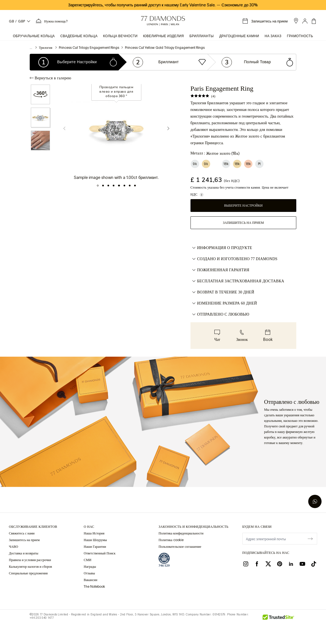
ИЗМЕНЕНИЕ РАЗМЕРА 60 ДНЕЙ (224, 303)
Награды (90, 567)
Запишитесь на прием (243, 223)
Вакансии (90, 580)
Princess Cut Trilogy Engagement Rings (89, 48)
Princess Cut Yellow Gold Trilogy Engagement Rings (165, 48)
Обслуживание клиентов (33, 527)
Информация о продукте (221, 248)
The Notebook (94, 587)
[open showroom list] (296, 21)
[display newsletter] (310, 538)
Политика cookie (171, 540)
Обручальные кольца (34, 36)
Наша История (94, 533)
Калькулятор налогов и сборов (30, 567)
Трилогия (46, 48)
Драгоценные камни (239, 36)
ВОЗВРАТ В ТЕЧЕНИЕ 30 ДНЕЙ (222, 292)
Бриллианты (202, 36)
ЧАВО (13, 547)
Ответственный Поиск (99, 553)
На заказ (273, 36)
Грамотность (300, 36)
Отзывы (89, 573)
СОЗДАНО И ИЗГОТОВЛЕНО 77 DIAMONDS (234, 259)
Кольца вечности (120, 36)
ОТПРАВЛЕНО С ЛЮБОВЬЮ (220, 315)
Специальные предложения (28, 573)
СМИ (87, 560)
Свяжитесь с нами (22, 533)
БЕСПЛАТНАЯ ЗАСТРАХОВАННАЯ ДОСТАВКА (237, 281)
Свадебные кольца (79, 36)
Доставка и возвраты (24, 553)
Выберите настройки (243, 206)
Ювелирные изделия (163, 36)
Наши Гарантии (95, 547)
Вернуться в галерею (50, 78)
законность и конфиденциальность (193, 527)
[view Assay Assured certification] (164, 560)
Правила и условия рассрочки (30, 560)
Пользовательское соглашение (180, 547)
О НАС (89, 527)
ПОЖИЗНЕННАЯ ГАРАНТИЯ (220, 270)
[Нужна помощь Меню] (51, 21)
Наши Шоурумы (95, 540)
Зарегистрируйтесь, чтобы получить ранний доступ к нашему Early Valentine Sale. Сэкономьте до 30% (163, 5)
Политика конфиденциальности (181, 533)
